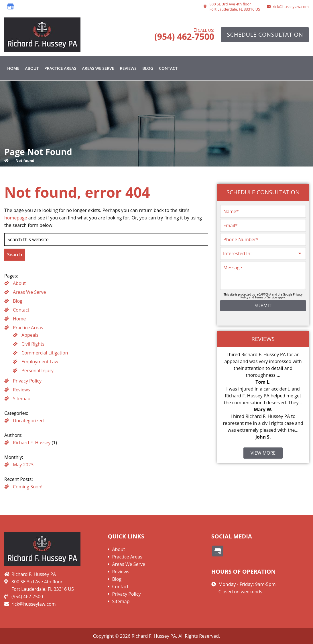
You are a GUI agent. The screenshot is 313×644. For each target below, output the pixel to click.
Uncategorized (28, 421)
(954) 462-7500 (184, 36)
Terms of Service (266, 297)
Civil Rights (33, 344)
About (19, 283)
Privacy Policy (27, 381)
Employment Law (40, 362)
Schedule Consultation (265, 34)
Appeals (30, 335)
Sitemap (22, 399)
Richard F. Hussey (32, 443)
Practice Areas (28, 328)
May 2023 (23, 465)
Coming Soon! (28, 487)
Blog (18, 301)
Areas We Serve (29, 292)
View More (263, 453)
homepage (16, 218)
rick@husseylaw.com (291, 7)
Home (19, 319)
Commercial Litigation (45, 353)
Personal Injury (38, 370)
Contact (21, 310)
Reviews (21, 390)
